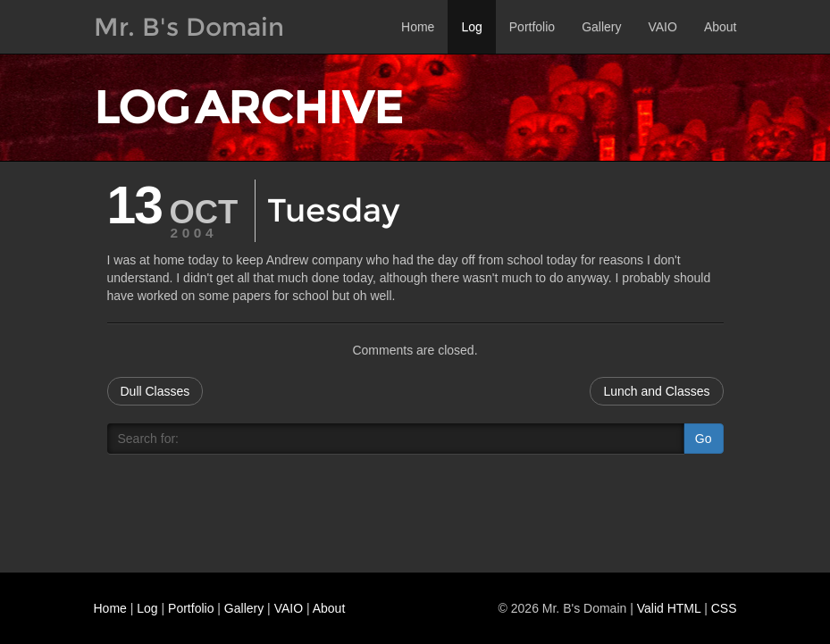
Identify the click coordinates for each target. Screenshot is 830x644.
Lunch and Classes (656, 391)
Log (471, 27)
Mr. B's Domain (189, 27)
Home (418, 27)
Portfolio (532, 27)
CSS (724, 608)
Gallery (601, 27)
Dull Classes (155, 391)
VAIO (662, 27)
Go (704, 439)
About (721, 27)
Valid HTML (669, 608)
